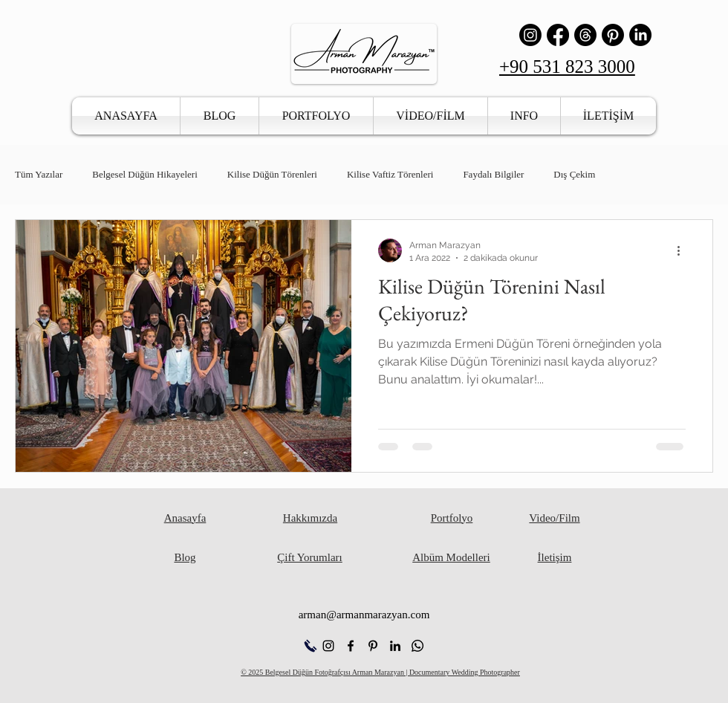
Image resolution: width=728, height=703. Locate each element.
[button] (316, 116)
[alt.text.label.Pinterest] (373, 646)
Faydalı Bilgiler (493, 174)
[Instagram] (530, 35)
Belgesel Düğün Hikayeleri (145, 174)
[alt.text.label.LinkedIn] (395, 646)
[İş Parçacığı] (585, 35)
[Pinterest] (613, 35)
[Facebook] (558, 35)
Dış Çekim (574, 174)
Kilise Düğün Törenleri (272, 174)
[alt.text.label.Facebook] (351, 646)
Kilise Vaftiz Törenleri (390, 174)
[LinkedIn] (640, 35)
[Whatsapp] (417, 646)
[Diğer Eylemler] (683, 250)
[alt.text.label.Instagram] (328, 646)
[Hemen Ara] (310, 646)
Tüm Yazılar (39, 174)
